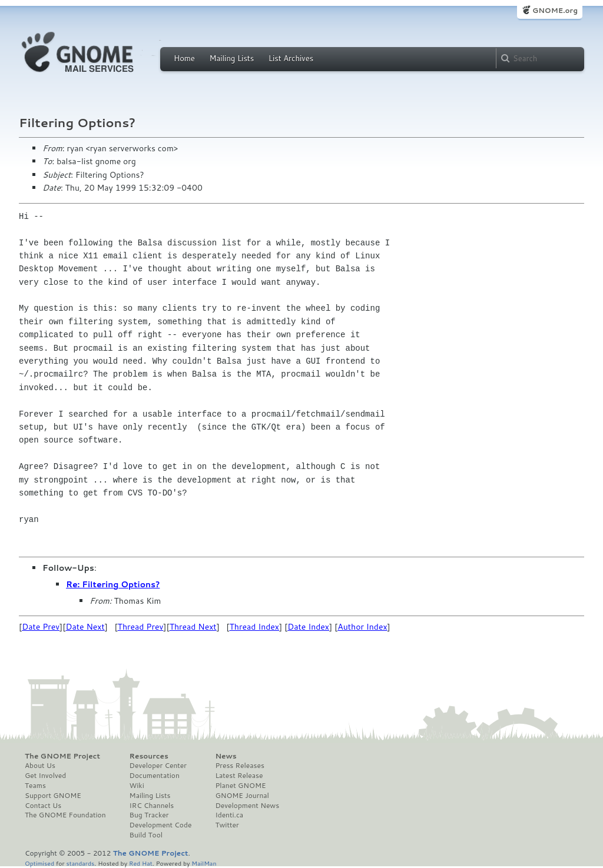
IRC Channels (152, 806)
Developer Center (158, 766)
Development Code (161, 825)
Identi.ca (229, 815)
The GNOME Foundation (65, 815)
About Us (40, 766)
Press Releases (239, 766)
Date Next (85, 627)
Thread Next (193, 627)
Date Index (308, 627)
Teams (35, 786)
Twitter (227, 825)
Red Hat (141, 863)
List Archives (291, 58)
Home (184, 58)
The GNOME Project (62, 756)
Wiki (137, 786)
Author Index (362, 627)
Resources (149, 756)
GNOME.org (555, 10)
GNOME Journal (242, 796)
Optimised (39, 863)
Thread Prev (141, 627)
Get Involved (45, 776)
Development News (247, 806)
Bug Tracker (149, 815)
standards (80, 863)
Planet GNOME (240, 786)
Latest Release (239, 776)
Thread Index (255, 627)
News (226, 756)
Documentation (155, 776)
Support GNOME (53, 796)
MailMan (204, 863)
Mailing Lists (231, 58)
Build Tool (146, 835)
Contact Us (43, 806)
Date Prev (41, 627)
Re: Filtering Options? (113, 584)
